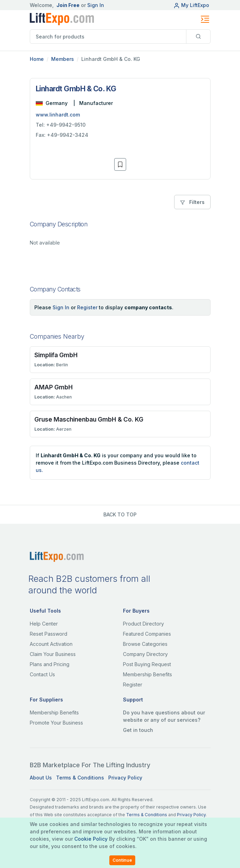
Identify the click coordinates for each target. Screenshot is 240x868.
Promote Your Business (56, 723)
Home (37, 59)
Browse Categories (145, 644)
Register (87, 307)
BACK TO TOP (120, 514)
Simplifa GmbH (56, 355)
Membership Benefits (148, 674)
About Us (41, 778)
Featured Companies (147, 634)
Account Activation (51, 644)
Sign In (96, 5)
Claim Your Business (53, 654)
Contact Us (42, 674)
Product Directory (143, 624)
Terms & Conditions (80, 778)
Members (63, 59)
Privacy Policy (125, 778)
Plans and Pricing (50, 664)
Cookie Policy (91, 839)
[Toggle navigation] (205, 19)
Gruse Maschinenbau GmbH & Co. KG (89, 419)
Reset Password (49, 634)
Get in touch (138, 730)
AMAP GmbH (54, 387)
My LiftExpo (191, 5)
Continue (122, 860)
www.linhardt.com (58, 115)
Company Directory (145, 654)
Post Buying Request (147, 664)
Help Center (44, 624)
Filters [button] (192, 202)
